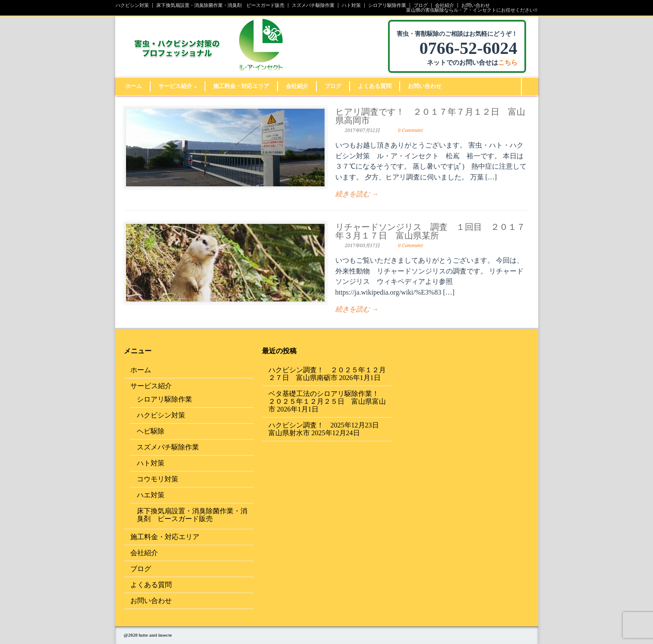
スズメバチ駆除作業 (313, 5)
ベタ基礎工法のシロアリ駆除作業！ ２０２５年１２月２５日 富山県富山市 (327, 401)
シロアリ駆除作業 (387, 5)
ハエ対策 (151, 495)
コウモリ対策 (158, 479)
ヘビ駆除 (151, 431)
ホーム (134, 86)
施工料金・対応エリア (241, 86)
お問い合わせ (476, 5)
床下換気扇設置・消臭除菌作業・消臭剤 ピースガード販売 (220, 5)
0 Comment (410, 130)
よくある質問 (375, 86)
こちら (508, 63)
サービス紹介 (178, 86)
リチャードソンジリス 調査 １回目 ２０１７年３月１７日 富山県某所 (430, 231)
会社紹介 (445, 5)
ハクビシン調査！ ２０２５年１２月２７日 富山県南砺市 (327, 374)
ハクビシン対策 (132, 5)
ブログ (421, 5)
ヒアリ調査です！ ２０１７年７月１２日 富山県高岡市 (430, 116)
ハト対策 (351, 5)
